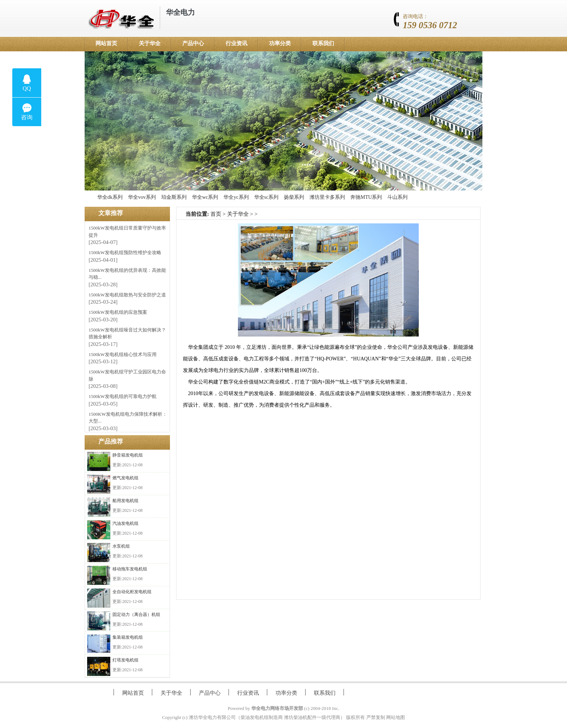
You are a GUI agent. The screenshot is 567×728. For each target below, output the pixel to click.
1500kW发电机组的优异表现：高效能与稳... (127, 274)
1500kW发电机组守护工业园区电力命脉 (127, 375)
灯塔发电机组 (125, 660)
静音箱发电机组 (128, 455)
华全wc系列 (205, 197)
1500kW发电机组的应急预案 (118, 312)
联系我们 (323, 43)
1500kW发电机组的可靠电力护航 (123, 396)
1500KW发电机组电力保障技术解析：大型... (128, 418)
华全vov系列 (142, 197)
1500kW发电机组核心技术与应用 (123, 354)
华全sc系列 (267, 197)
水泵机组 (121, 546)
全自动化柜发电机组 (132, 592)
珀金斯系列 (174, 197)
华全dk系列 (110, 197)
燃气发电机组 (125, 478)
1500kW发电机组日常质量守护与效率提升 (127, 232)
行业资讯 (236, 43)
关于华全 (150, 43)
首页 (216, 214)
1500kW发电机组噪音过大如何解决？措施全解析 (127, 333)
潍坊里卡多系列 (327, 197)
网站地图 (396, 717)
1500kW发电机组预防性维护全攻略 (125, 252)
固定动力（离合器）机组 (136, 614)
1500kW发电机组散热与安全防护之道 (127, 295)
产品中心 (193, 43)
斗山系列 (397, 197)
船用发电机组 (125, 501)
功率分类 (280, 43)
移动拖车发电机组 (130, 569)
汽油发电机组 (125, 523)
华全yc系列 (236, 197)
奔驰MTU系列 (366, 197)
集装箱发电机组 (128, 637)
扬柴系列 (294, 197)
